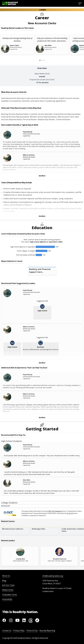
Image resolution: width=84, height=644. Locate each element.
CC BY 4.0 (70, 513)
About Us (6, 576)
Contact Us (7, 630)
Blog (4, 580)
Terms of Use (32, 630)
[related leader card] (20, 556)
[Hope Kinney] (13, 135)
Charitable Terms (10, 595)
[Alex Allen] (13, 483)
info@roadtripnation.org (53, 576)
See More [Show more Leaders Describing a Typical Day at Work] (42, 176)
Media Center (8, 590)
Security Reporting (47, 630)
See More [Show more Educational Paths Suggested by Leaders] (42, 363)
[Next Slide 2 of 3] (47, 60)
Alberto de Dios (29, 155)
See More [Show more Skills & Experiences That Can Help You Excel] (42, 417)
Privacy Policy (19, 630)
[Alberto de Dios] (13, 158)
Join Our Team (8, 585)
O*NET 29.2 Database (54, 511)
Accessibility (7, 599)
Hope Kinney (28, 132)
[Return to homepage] (10, 3)
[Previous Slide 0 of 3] (37, 60)
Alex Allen (27, 480)
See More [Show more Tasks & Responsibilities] (42, 216)
